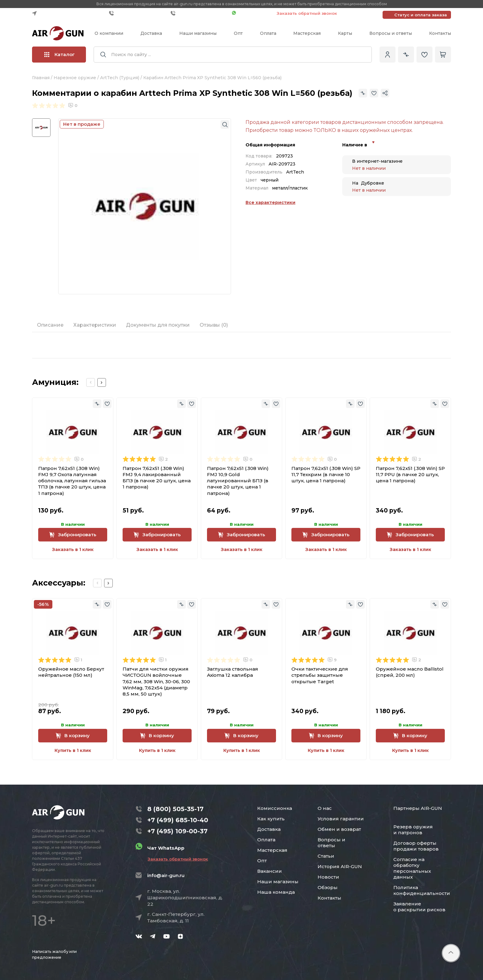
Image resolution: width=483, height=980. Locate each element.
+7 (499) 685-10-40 (138, 13)
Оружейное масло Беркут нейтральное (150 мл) (71, 672)
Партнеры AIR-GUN (418, 808)
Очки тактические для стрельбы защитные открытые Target (320, 675)
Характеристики (95, 325)
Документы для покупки (158, 325)
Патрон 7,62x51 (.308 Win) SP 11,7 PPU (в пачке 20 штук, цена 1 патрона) (410, 475)
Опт (238, 33)
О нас (325, 808)
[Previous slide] (91, 382)
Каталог (60, 54)
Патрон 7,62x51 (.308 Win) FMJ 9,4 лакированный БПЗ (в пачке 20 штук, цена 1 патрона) (157, 478)
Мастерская (307, 33)
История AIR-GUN (340, 866)
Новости (328, 877)
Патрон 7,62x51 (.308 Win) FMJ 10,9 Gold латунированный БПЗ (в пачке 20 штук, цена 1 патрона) (238, 481)
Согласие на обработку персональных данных (412, 868)
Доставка (151, 33)
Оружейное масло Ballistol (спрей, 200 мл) (410, 672)
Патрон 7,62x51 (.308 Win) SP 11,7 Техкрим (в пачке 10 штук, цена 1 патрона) (326, 475)
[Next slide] (102, 382)
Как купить (271, 819)
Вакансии (270, 871)
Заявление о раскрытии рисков (419, 907)
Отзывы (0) (214, 325)
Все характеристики (270, 202)
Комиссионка (275, 808)
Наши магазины (198, 33)
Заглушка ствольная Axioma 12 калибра (233, 672)
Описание (50, 325)
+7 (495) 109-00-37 (200, 13)
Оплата (268, 33)
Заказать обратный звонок (307, 13)
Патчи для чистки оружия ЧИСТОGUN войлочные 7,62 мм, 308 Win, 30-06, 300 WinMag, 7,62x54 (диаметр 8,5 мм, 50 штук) (156, 681)
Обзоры (328, 887)
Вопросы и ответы (391, 33)
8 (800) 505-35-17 (175, 809)
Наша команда (276, 892)
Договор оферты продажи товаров (416, 846)
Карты (345, 33)
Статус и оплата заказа (421, 15)
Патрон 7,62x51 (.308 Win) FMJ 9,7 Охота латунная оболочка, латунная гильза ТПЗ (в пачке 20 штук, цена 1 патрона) (72, 481)
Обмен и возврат (339, 829)
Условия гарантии (341, 819)
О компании (109, 33)
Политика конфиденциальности (422, 890)
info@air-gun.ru (166, 875)
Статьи (326, 856)
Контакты (440, 33)
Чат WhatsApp (251, 13)
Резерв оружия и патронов (413, 830)
